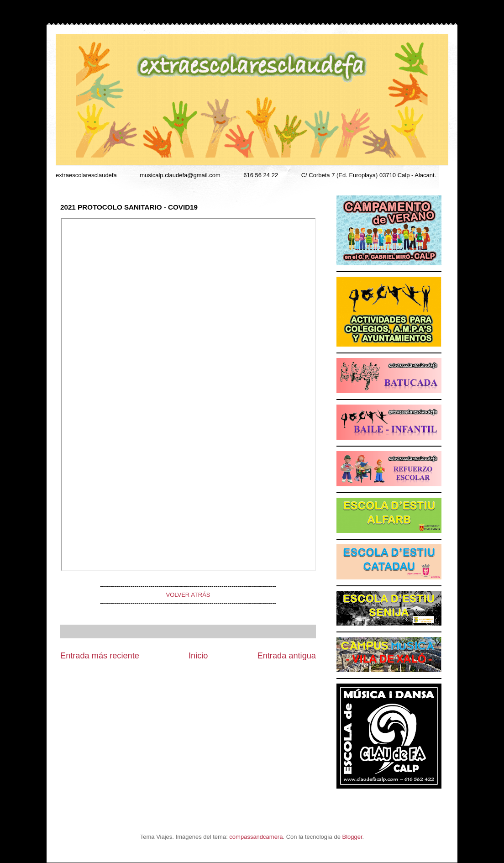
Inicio (198, 656)
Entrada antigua (287, 656)
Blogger (352, 837)
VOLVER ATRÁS (188, 595)
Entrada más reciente (100, 656)
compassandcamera (256, 837)
